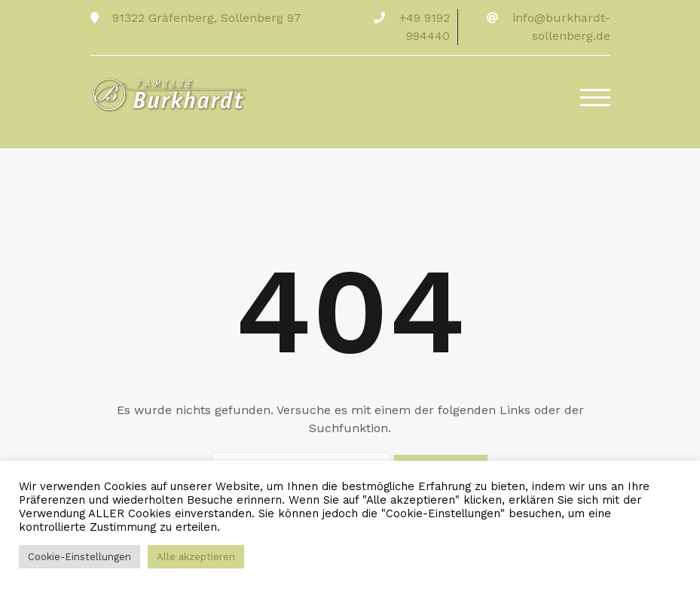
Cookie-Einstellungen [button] (79, 557)
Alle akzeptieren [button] (196, 557)
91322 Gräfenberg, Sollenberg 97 (205, 18)
